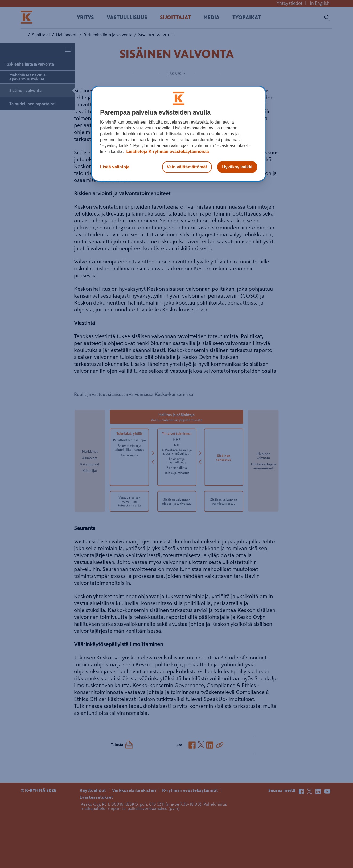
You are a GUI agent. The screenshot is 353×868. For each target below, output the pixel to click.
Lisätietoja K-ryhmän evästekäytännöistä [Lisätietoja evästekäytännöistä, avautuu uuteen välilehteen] (167, 151)
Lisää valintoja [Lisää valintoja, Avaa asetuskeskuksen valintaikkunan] (115, 167)
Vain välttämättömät (187, 167)
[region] (179, 134)
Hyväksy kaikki (237, 167)
